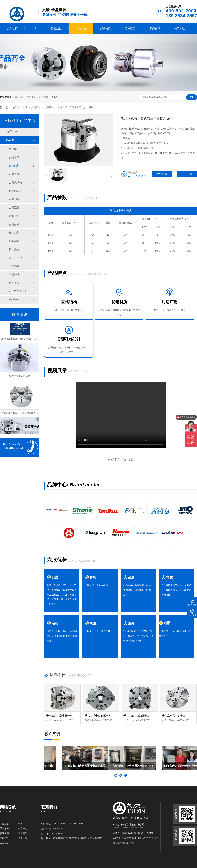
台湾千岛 (14, 157)
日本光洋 (14, 249)
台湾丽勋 (14, 224)
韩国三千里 (15, 258)
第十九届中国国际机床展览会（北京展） (22, 339)
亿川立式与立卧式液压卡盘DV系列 (76, 107)
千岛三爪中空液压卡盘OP (61, 716)
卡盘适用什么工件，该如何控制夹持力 (21, 413)
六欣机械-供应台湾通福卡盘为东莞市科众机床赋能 (173, 767)
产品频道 (36, 107)
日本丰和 (14, 241)
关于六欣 (179, 28)
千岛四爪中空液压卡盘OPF (139, 716)
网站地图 (5, 843)
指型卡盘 (31, 97)
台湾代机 (14, 216)
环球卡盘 (14, 300)
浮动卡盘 (19, 97)
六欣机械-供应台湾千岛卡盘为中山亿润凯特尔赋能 (121, 767)
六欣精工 (14, 149)
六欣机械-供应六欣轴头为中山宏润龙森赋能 (68, 767)
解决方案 (106, 28)
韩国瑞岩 (14, 266)
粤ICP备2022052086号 (133, 833)
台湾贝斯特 (15, 182)
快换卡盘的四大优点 (20, 376)
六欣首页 (12, 28)
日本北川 (14, 233)
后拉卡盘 (44, 97)
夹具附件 (56, 97)
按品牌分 (49, 107)
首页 (25, 107)
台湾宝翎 (14, 208)
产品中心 (81, 28)
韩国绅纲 (14, 275)
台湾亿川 (14, 166)
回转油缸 (56, 28)
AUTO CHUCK (18, 291)
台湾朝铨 (14, 199)
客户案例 (130, 28)
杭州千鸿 (14, 283)
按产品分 (12, 132)
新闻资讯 (155, 28)
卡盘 (34, 28)
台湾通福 (14, 174)
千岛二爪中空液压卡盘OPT (101, 716)
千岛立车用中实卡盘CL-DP (178, 716)
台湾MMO (15, 191)
